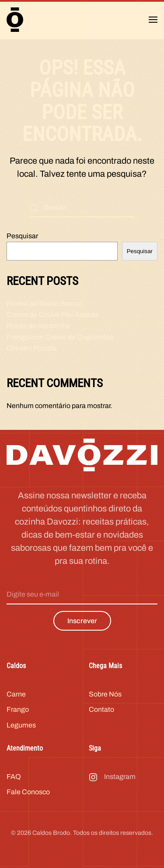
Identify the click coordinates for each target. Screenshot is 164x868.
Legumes (21, 725)
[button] (153, 20)
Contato (101, 709)
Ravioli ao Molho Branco (44, 304)
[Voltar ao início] (15, 20)
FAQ (14, 777)
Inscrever (82, 621)
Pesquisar (22, 236)
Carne (16, 694)
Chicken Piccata (32, 348)
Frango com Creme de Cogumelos (60, 337)
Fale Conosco (28, 792)
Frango (18, 709)
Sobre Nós (105, 694)
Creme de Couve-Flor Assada (52, 314)
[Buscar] (82, 208)
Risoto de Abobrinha (38, 326)
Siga (95, 748)
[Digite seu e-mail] (82, 595)
